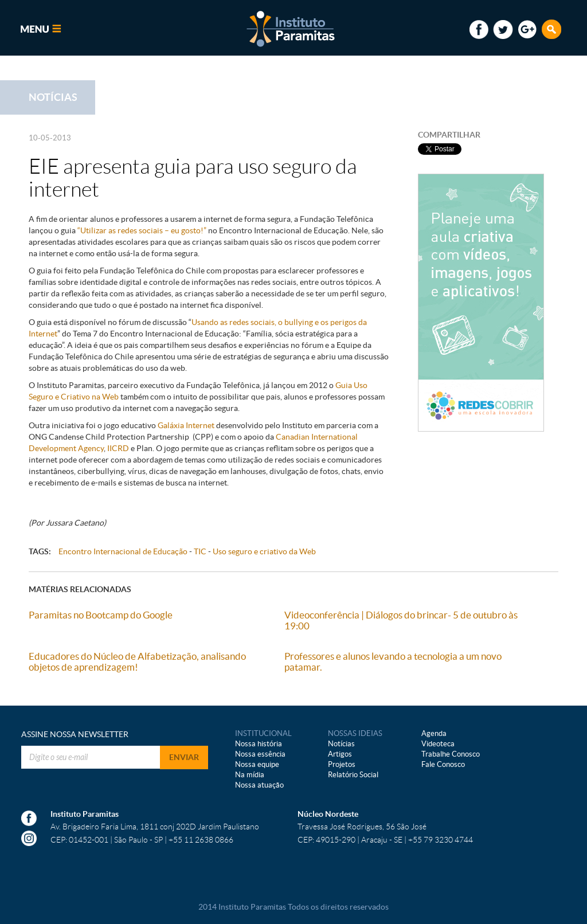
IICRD (117, 448)
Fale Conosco (443, 764)
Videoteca (438, 744)
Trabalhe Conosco (451, 754)
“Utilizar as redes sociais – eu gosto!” (142, 230)
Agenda (434, 733)
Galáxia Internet (186, 425)
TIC (200, 551)
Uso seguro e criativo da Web (264, 551)
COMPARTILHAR (449, 135)
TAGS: (40, 551)
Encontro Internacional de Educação (123, 551)
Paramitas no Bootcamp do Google (101, 615)
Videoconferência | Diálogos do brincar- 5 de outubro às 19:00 (401, 620)
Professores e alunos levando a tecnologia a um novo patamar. (393, 661)
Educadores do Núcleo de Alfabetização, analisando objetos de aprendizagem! (137, 661)
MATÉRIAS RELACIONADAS (80, 589)
